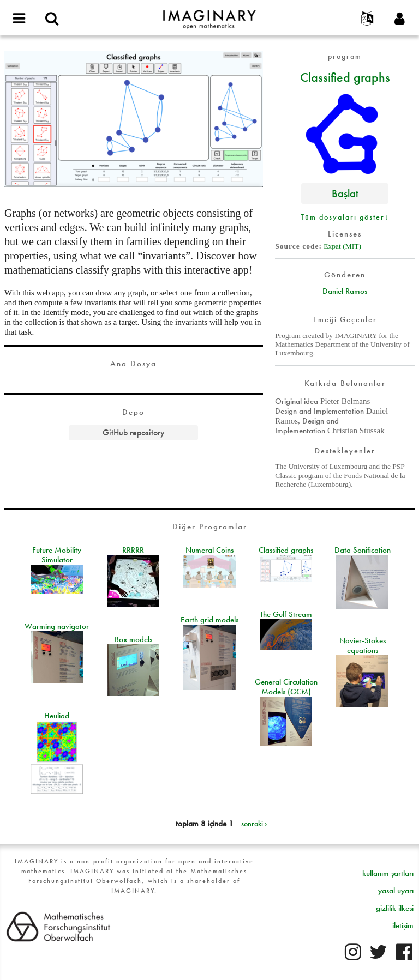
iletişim (403, 925)
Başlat (345, 193)
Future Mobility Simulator (57, 555)
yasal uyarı (396, 891)
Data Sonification (363, 550)
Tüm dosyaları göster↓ (345, 217)
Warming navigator (57, 626)
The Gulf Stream (286, 614)
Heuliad (57, 716)
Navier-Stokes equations (363, 645)
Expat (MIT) (342, 246)
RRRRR (133, 550)
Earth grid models (209, 620)
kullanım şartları (388, 873)
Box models (133, 639)
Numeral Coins (209, 550)
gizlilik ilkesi (395, 908)
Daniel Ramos (345, 291)
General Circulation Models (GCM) (286, 687)
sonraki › (254, 824)
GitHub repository (134, 432)
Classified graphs (345, 77)
